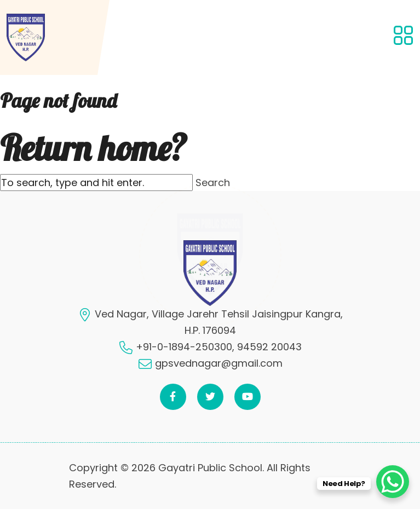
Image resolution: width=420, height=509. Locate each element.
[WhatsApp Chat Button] (393, 482)
